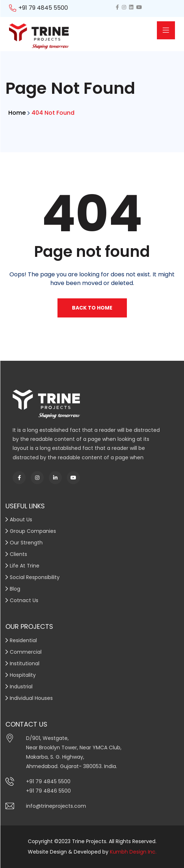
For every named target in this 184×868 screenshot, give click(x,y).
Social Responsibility (35, 577)
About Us (21, 520)
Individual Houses (31, 698)
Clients (18, 554)
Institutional (25, 663)
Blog (15, 589)
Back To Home (92, 308)
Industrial (21, 687)
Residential (23, 640)
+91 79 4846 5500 (48, 791)
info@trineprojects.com (56, 806)
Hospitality (23, 675)
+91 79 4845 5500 (43, 8)
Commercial (26, 652)
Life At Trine (25, 566)
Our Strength (26, 543)
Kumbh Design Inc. (133, 852)
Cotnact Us (24, 600)
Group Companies (33, 531)
